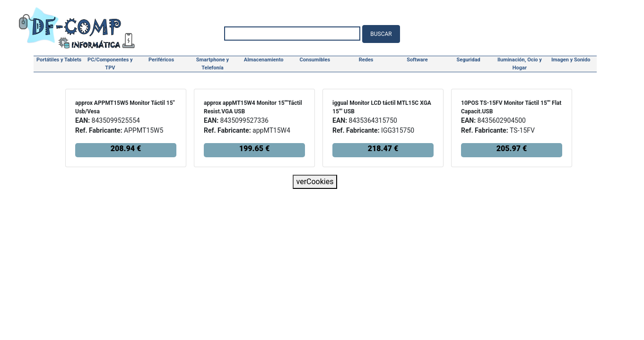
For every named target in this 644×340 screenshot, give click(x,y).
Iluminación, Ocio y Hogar (520, 64)
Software (417, 60)
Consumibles (315, 60)
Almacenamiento (264, 60)
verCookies (315, 182)
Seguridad (468, 60)
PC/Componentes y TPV (110, 64)
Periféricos (161, 60)
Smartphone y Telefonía (213, 64)
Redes (366, 60)
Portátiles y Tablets (59, 60)
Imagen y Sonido (571, 60)
